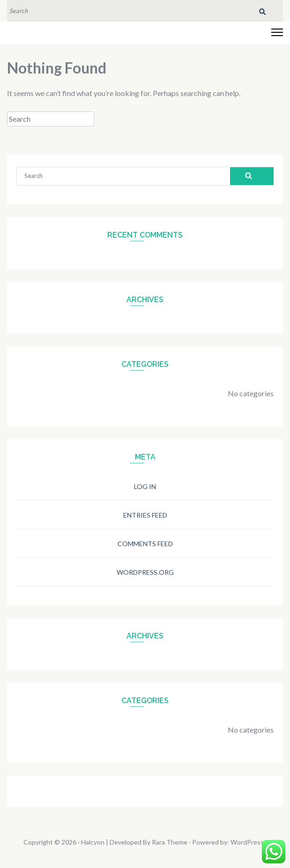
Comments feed (145, 544)
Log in (145, 486)
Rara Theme (170, 842)
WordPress (247, 842)
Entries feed (145, 515)
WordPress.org (145, 572)
